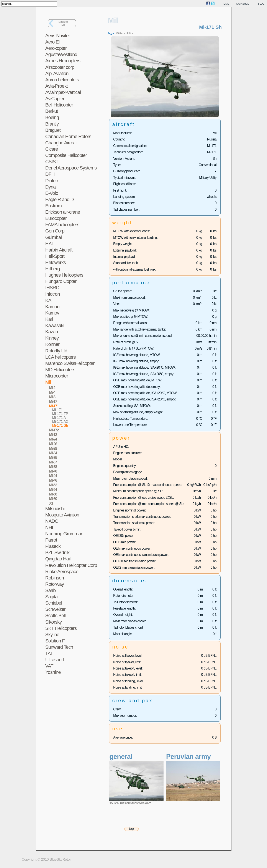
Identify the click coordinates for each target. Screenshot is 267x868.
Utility (129, 33)
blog (261, 4)
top (131, 829)
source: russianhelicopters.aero (130, 803)
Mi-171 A (59, 418)
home (226, 4)
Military (120, 33)
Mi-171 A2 (60, 422)
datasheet (243, 4)
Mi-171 (58, 410)
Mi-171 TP (60, 414)
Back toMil (63, 23)
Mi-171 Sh (60, 425)
